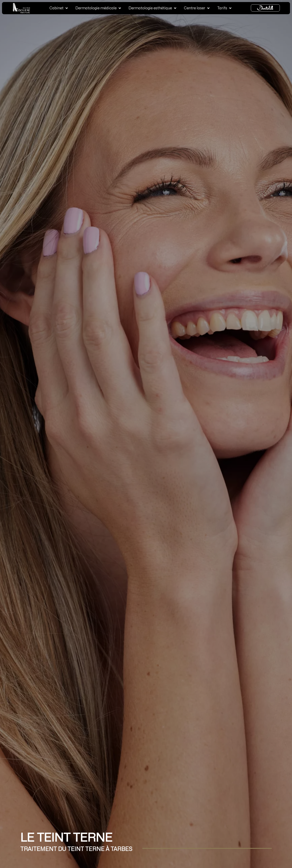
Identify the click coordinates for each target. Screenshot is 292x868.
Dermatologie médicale (98, 8)
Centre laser (197, 8)
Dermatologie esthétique (152, 8)
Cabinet (59, 8)
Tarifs (224, 8)
